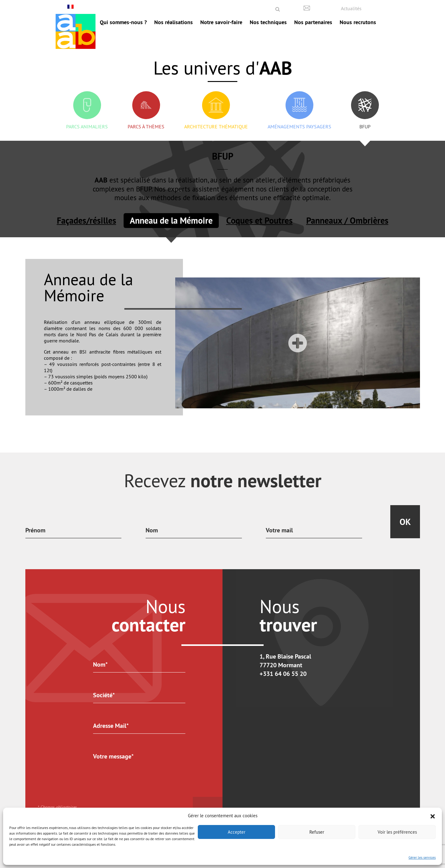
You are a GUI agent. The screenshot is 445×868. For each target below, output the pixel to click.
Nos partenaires (313, 22)
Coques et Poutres (259, 221)
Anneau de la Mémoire (171, 221)
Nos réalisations (174, 22)
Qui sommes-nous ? (123, 22)
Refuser (317, 832)
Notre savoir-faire (221, 22)
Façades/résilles (87, 221)
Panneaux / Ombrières (347, 221)
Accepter (237, 832)
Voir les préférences (397, 832)
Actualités (351, 8)
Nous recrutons (358, 22)
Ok (405, 522)
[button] (433, 816)
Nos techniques (268, 22)
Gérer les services (422, 857)
